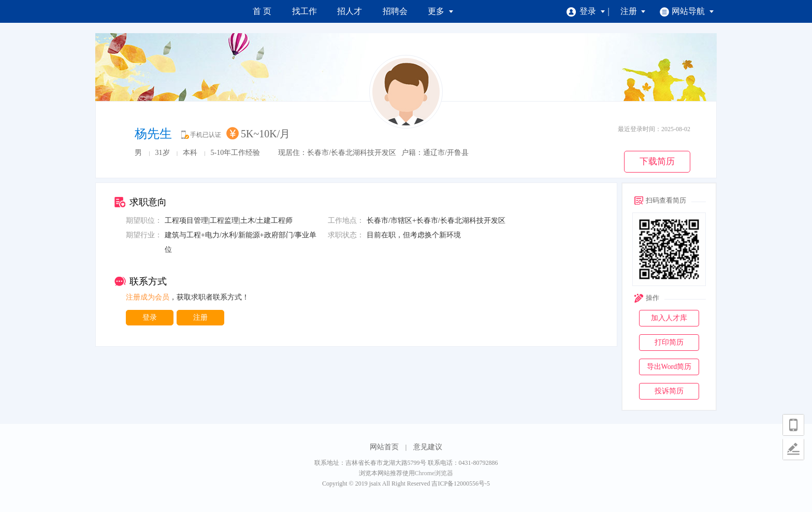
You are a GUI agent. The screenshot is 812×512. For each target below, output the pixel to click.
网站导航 (687, 11)
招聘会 (395, 11)
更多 (441, 11)
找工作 (304, 11)
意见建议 (428, 447)
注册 (633, 11)
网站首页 (384, 447)
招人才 (350, 11)
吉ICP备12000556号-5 (461, 483)
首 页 (262, 11)
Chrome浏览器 (434, 473)
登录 (586, 11)
